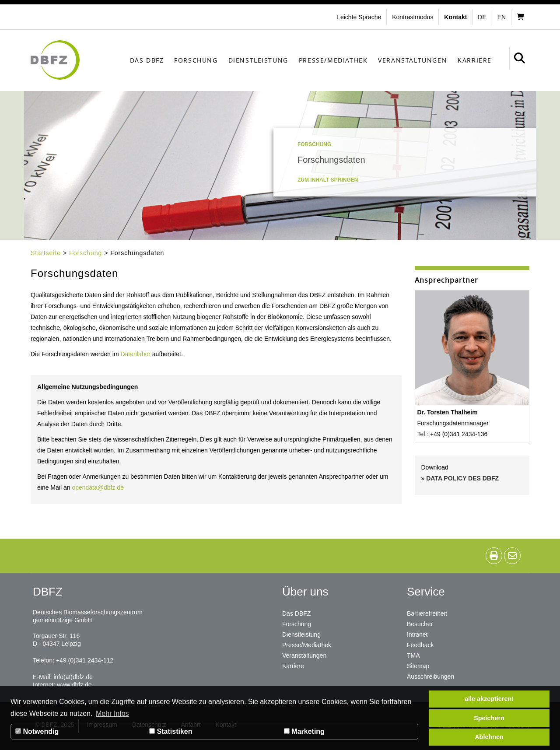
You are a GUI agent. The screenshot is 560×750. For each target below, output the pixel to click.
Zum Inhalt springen (328, 180)
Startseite (46, 253)
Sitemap (418, 666)
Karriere (475, 60)
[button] (414, 17)
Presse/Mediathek (333, 60)
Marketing (304, 731)
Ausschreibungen (430, 676)
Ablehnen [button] (489, 737)
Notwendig (37, 731)
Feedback (420, 645)
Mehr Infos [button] (112, 713)
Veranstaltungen (413, 60)
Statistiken (171, 731)
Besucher (420, 624)
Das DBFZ (147, 60)
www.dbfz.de (74, 685)
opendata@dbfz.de (98, 487)
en (502, 17)
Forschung (196, 60)
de (482, 17)
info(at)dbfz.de (73, 677)
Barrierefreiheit (427, 613)
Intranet (417, 634)
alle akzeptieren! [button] (489, 699)
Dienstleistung (258, 60)
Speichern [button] (489, 718)
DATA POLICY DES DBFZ (462, 478)
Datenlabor (136, 354)
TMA (413, 655)
